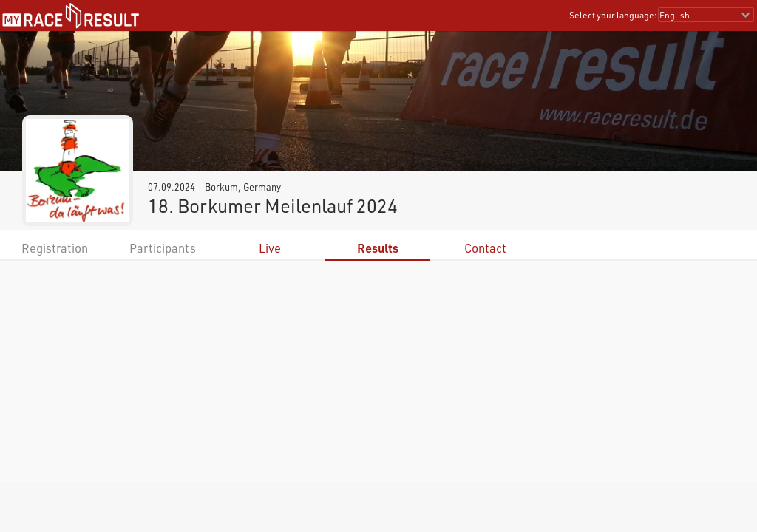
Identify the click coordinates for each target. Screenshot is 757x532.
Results (378, 248)
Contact (485, 248)
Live (270, 248)
